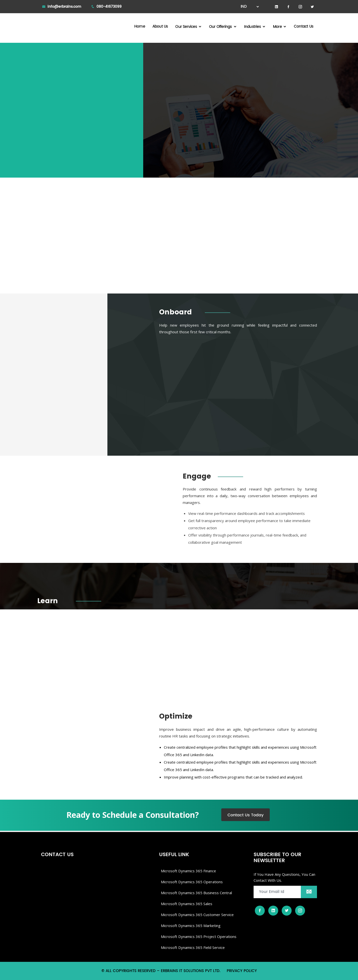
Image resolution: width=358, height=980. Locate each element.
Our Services (186, 27)
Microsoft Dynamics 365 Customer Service (197, 915)
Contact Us (304, 26)
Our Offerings (221, 27)
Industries (252, 27)
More (277, 27)
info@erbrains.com (64, 7)
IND (248, 7)
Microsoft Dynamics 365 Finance (188, 871)
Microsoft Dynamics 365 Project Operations (199, 936)
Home (140, 26)
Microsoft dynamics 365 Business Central (196, 893)
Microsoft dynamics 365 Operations (192, 882)
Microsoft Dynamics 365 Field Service (193, 947)
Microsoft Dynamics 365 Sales (187, 904)
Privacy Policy (242, 971)
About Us (160, 26)
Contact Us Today (246, 815)
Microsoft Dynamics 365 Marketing (191, 926)
